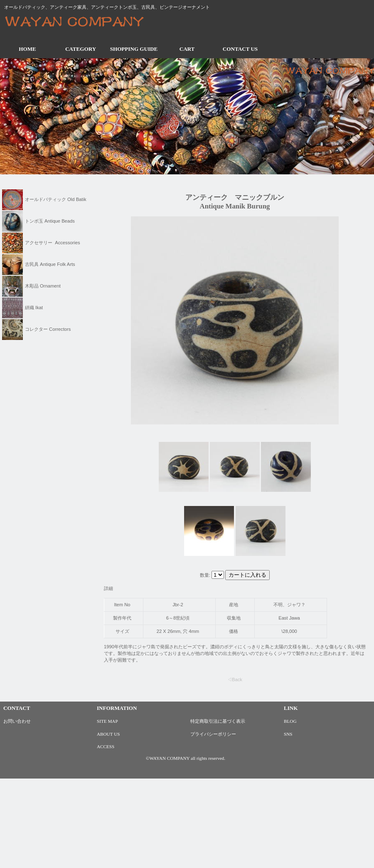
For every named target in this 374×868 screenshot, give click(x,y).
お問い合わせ (17, 721)
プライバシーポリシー (213, 734)
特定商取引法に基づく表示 (218, 721)
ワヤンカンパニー (81, 22)
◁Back (235, 680)
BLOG (290, 721)
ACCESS (106, 746)
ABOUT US (108, 734)
